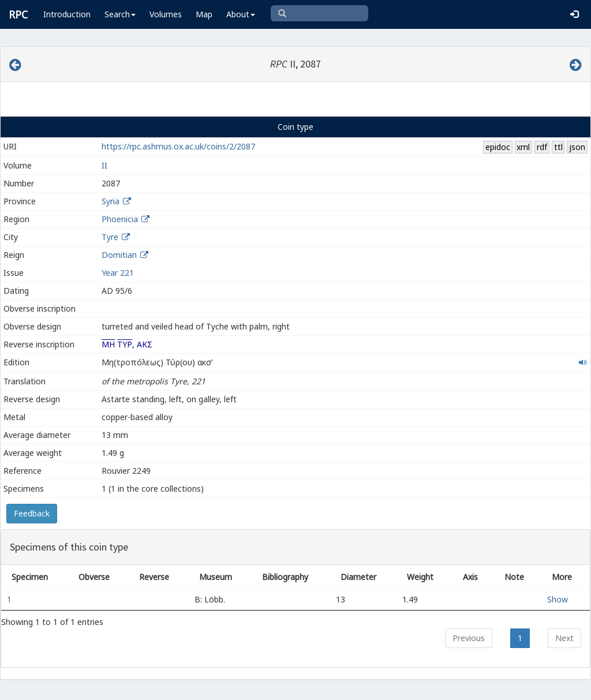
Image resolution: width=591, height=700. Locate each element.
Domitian (119, 255)
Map (204, 14)
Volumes (166, 14)
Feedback (32, 513)
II (104, 165)
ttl (558, 147)
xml (523, 147)
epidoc (498, 147)
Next (564, 638)
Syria (111, 201)
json (577, 147)
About (241, 14)
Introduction (67, 14)
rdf (542, 147)
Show (558, 599)
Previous (469, 638)
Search (120, 14)
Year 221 (118, 273)
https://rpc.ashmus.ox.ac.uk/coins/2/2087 (178, 146)
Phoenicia (120, 219)
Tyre (110, 237)
